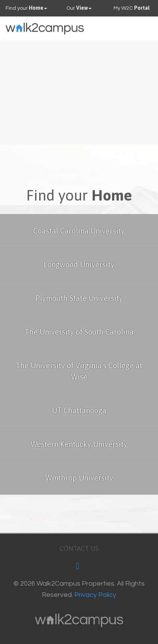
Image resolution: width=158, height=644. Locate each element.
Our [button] (79, 8)
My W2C (131, 8)
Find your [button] (26, 8)
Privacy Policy (95, 595)
